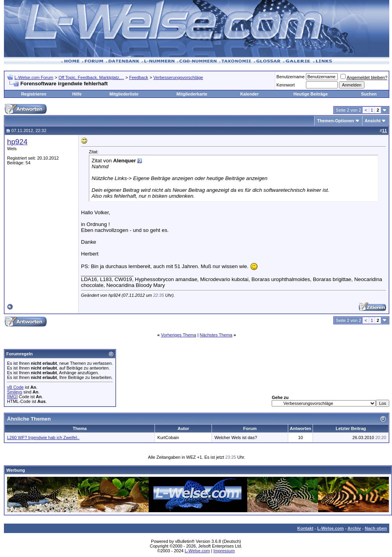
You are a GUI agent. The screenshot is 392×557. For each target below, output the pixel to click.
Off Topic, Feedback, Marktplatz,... (91, 77)
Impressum (224, 551)
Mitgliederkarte (192, 94)
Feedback (138, 77)
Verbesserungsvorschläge (178, 77)
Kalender (249, 94)
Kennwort (285, 85)
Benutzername (291, 77)
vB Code (15, 387)
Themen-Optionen (335, 121)
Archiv (354, 528)
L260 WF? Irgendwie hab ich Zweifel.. (43, 438)
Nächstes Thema (216, 335)
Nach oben (376, 528)
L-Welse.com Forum (34, 77)
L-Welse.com (331, 528)
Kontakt (305, 528)
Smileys (15, 392)
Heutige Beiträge (310, 94)
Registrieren (34, 94)
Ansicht (373, 121)
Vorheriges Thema (179, 335)
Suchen (369, 94)
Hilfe (77, 94)
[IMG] (12, 397)
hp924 (17, 142)
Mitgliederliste (124, 94)
